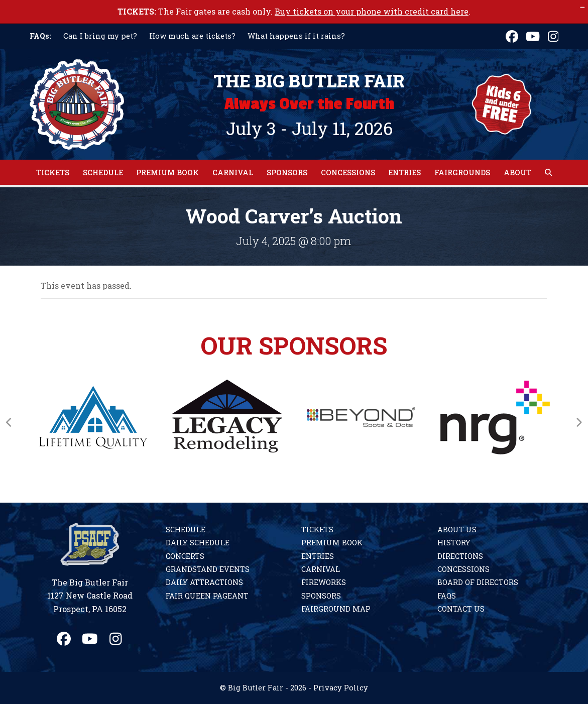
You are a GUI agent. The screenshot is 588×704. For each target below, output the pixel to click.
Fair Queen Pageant (207, 596)
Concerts (185, 556)
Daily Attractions (204, 582)
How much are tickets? (192, 36)
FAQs (447, 596)
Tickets (317, 530)
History (454, 543)
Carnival (321, 569)
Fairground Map (336, 609)
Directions (460, 556)
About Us (457, 530)
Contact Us (461, 609)
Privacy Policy (341, 688)
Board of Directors (478, 582)
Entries (318, 556)
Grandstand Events (208, 569)
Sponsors (321, 596)
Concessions (463, 569)
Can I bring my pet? (100, 36)
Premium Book (332, 543)
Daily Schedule (198, 543)
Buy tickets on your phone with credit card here (372, 11)
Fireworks (324, 582)
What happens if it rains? (296, 36)
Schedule (186, 530)
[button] (548, 172)
